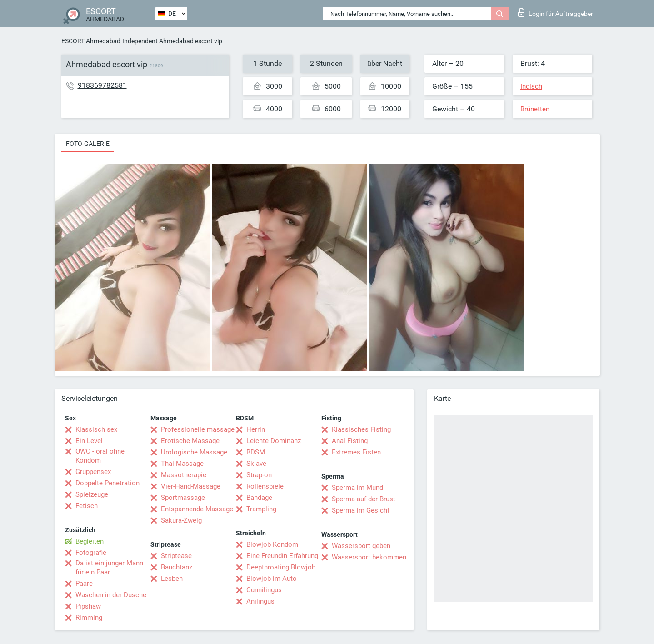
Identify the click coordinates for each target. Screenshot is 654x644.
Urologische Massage (194, 452)
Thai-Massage (182, 464)
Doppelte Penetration (107, 483)
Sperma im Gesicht (361, 510)
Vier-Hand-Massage (191, 486)
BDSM (256, 452)
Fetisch (87, 506)
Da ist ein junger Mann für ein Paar (109, 568)
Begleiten (90, 541)
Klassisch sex (96, 429)
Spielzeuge (92, 494)
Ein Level (89, 441)
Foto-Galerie (88, 144)
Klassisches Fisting (361, 429)
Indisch (531, 86)
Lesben (172, 579)
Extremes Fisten (356, 452)
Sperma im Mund (357, 488)
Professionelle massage (198, 429)
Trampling (261, 509)
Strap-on (259, 475)
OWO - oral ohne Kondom (100, 456)
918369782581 (102, 85)
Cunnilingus (264, 590)
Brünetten (535, 109)
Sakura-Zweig (181, 520)
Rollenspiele (265, 486)
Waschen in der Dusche (111, 595)
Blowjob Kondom (272, 544)
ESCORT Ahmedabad (91, 41)
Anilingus (260, 601)
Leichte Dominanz (274, 441)
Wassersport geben (361, 546)
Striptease (176, 556)
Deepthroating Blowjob (281, 567)
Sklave (256, 464)
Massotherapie (184, 475)
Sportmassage (183, 498)
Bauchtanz (177, 567)
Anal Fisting (350, 441)
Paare (84, 584)
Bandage (259, 498)
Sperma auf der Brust (364, 499)
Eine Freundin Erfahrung (282, 556)
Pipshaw (88, 606)
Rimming (89, 618)
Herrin (256, 429)
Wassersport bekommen (369, 557)
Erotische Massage (190, 441)
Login (556, 12)
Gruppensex (93, 472)
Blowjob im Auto (272, 579)
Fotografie (91, 553)
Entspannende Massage (197, 509)
